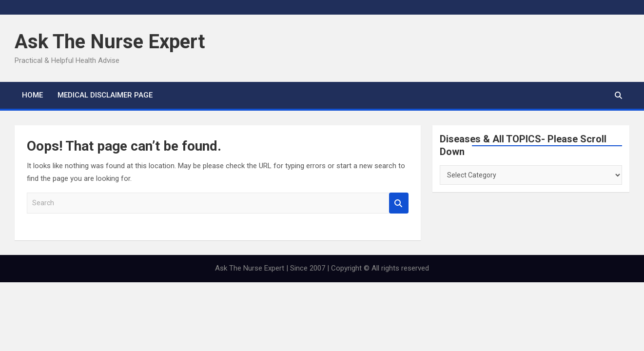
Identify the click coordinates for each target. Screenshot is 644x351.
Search (399, 203)
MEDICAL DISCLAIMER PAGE (105, 95)
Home (32, 95)
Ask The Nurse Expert (110, 42)
